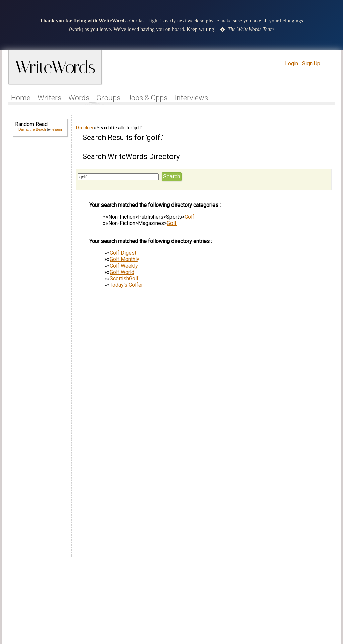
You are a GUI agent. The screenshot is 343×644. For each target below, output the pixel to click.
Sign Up (311, 64)
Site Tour (218, 602)
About (301, 602)
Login (292, 64)
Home (21, 98)
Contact (321, 602)
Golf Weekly (124, 266)
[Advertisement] (40, 245)
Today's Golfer (126, 285)
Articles (193, 602)
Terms (258, 602)
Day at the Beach (32, 129)
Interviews (191, 98)
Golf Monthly (124, 259)
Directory (85, 128)
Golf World (122, 272)
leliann (57, 129)
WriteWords (55, 67)
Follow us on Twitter (154, 602)
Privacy (280, 602)
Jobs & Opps (147, 98)
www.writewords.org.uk (229, 615)
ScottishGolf (124, 278)
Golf (189, 217)
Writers (49, 98)
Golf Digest (123, 253)
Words (79, 98)
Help (239, 602)
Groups (108, 98)
